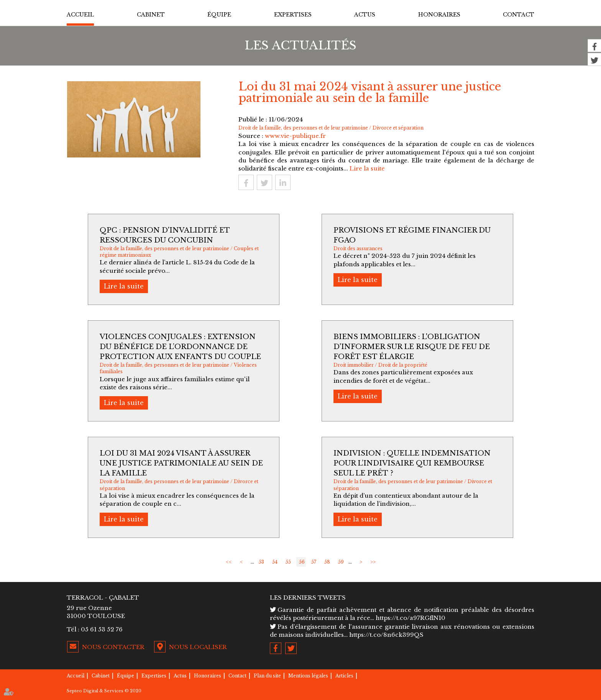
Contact (519, 15)
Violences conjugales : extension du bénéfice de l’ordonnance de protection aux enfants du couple (180, 347)
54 (275, 562)
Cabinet (151, 15)
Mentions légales (308, 676)
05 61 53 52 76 (102, 629)
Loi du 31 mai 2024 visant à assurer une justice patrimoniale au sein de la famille (181, 463)
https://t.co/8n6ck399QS (386, 635)
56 (302, 562)
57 (314, 562)
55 (288, 562)
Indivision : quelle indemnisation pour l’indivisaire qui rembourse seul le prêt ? (412, 463)
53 (261, 562)
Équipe (219, 15)
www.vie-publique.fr (295, 136)
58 (327, 562)
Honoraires (439, 15)
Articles (344, 676)
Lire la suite (367, 168)
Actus (365, 15)
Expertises (293, 15)
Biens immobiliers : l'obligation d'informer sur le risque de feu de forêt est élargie (412, 347)
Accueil (80, 15)
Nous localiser (198, 647)
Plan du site (267, 676)
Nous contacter (113, 647)
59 (341, 562)
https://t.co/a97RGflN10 (411, 618)
